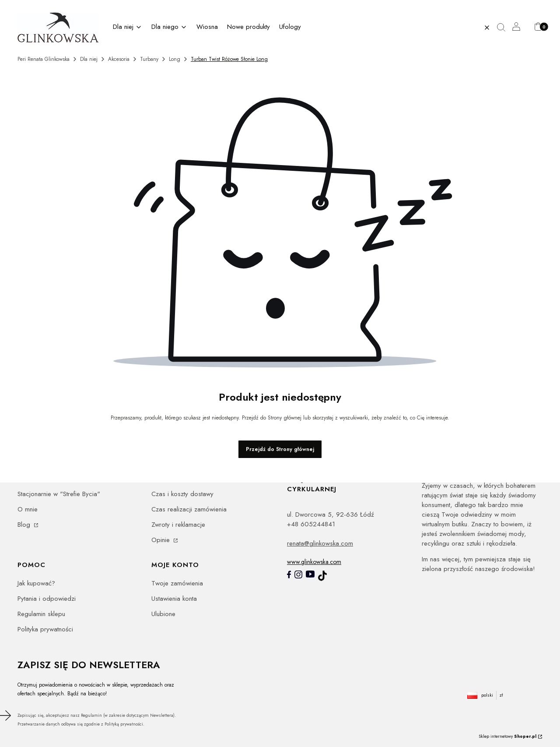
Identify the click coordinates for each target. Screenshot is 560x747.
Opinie (162, 540)
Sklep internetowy (507, 736)
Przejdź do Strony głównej (280, 449)
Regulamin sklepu (41, 614)
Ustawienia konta (174, 599)
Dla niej (89, 59)
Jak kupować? (36, 583)
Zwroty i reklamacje (178, 525)
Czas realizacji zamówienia (189, 509)
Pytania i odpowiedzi (47, 599)
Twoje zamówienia (177, 583)
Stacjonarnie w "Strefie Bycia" (59, 494)
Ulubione (163, 614)
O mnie (28, 509)
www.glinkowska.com (314, 562)
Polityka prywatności (45, 629)
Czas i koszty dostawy (182, 494)
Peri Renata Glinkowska (44, 59)
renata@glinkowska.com (320, 543)
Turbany (149, 59)
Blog (25, 525)
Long (175, 59)
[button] (504, 28)
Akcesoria (119, 59)
